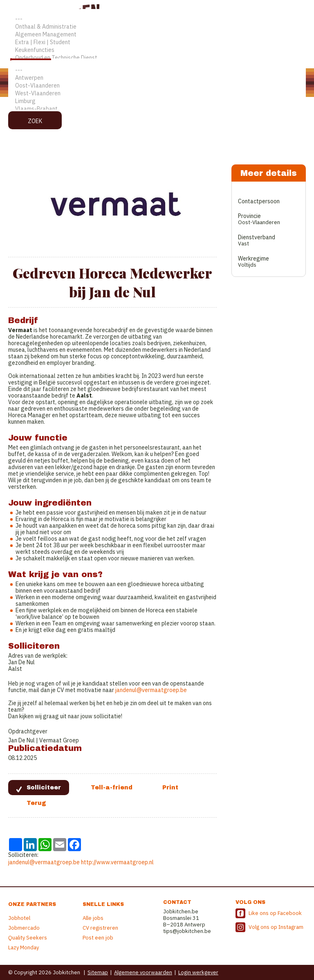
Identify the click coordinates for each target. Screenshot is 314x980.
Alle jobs (93, 918)
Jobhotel (19, 918)
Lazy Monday (24, 947)
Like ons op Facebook (275, 913)
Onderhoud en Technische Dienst (157, 58)
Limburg (157, 101)
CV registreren (100, 928)
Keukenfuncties (157, 50)
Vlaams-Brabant (157, 109)
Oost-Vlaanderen (157, 86)
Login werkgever (198, 972)
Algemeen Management (157, 35)
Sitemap (98, 972)
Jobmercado (24, 928)
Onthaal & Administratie (157, 27)
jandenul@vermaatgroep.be (151, 690)
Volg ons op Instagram (276, 927)
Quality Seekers (28, 938)
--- (157, 19)
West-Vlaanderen (157, 93)
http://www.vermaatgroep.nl (117, 862)
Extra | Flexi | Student (157, 42)
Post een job (98, 938)
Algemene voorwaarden (143, 972)
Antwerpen (157, 78)
